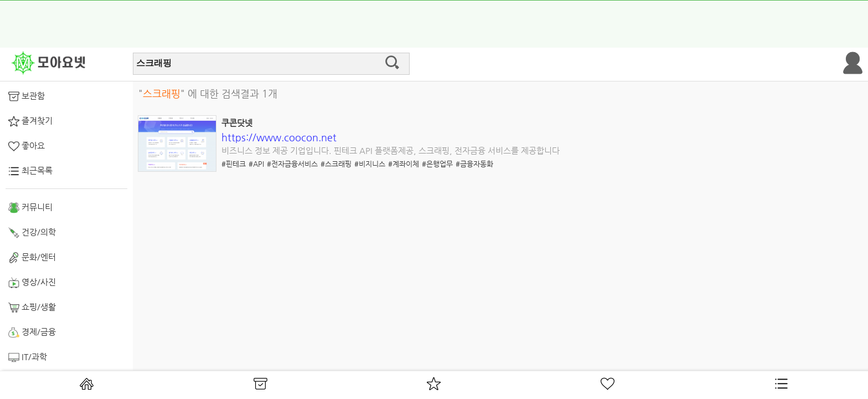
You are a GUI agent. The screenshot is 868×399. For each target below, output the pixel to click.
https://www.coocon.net (279, 137)
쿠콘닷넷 (237, 123)
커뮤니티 (30, 208)
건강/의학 (32, 233)
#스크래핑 (336, 164)
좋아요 (27, 146)
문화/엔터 (32, 258)
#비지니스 (370, 164)
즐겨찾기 (30, 121)
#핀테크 (234, 164)
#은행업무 (437, 164)
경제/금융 (32, 332)
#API (256, 164)
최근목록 (30, 171)
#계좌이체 (404, 164)
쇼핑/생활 (32, 308)
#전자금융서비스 (292, 164)
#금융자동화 (474, 164)
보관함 (27, 96)
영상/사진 (32, 283)
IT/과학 (28, 357)
